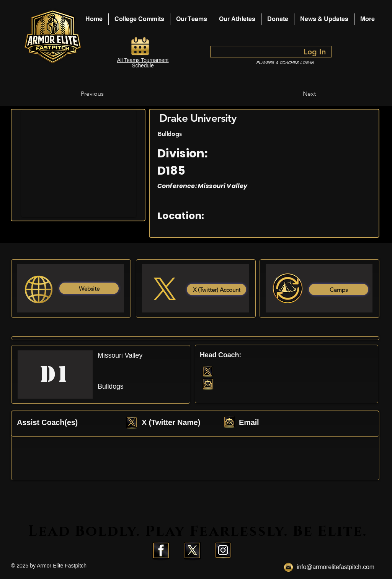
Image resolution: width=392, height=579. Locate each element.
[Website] (89, 288)
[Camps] (339, 289)
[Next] (297, 94)
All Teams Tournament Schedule (143, 63)
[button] (237, 19)
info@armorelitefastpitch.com (336, 567)
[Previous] (106, 94)
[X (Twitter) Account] (216, 289)
